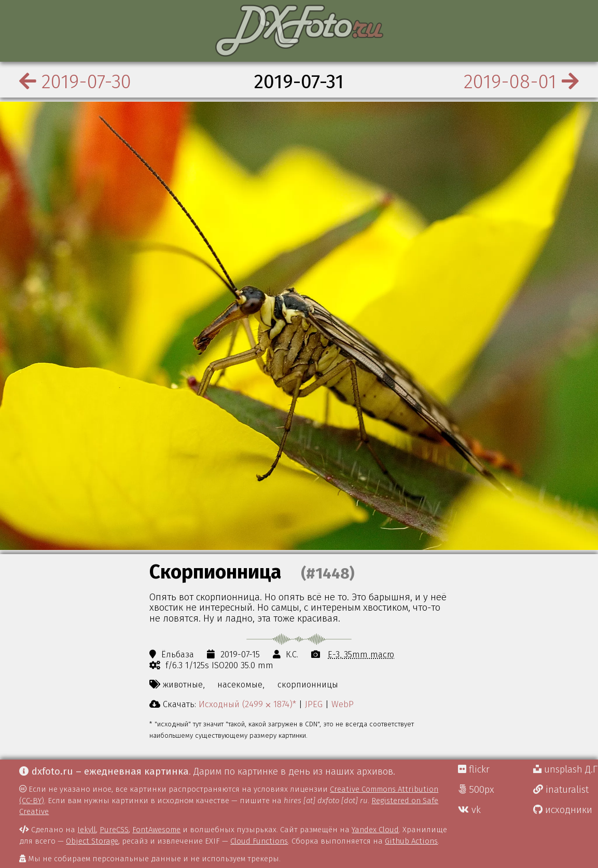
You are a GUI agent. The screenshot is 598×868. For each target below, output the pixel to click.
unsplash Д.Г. (566, 769)
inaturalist (561, 790)
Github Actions (411, 841)
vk (469, 810)
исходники (563, 810)
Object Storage (92, 841)
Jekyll (87, 830)
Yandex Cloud (375, 830)
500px (476, 790)
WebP (343, 704)
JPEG (314, 704)
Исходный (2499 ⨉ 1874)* (247, 704)
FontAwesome (156, 830)
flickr (474, 769)
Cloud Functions (259, 841)
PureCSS (114, 830)
